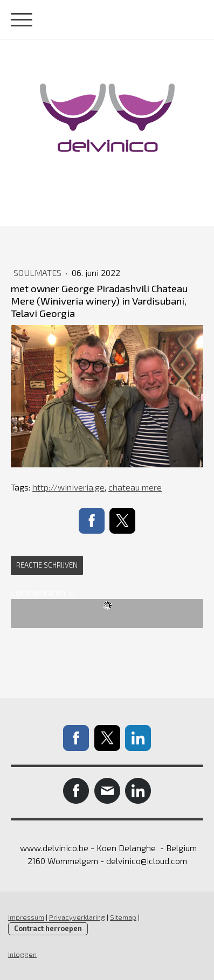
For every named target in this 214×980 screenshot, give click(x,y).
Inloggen (22, 954)
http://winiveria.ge (68, 487)
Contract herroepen (48, 928)
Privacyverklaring (77, 917)
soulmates (39, 272)
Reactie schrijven (47, 565)
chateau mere (135, 487)
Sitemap (123, 917)
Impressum (26, 917)
